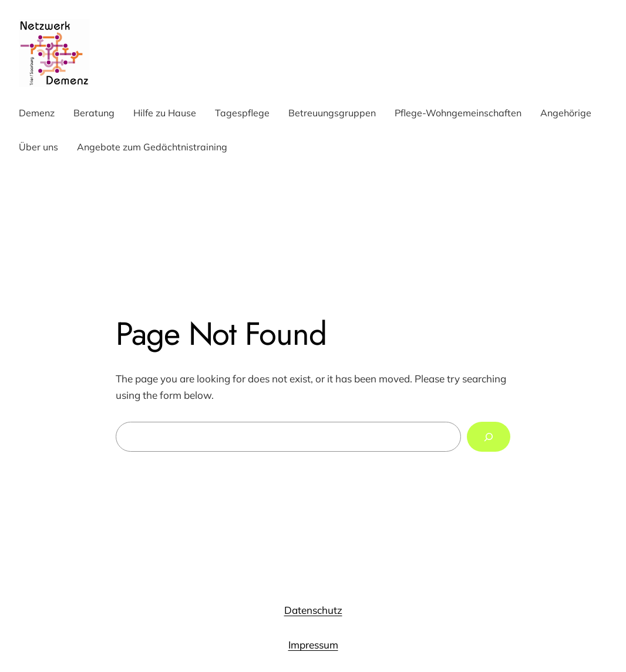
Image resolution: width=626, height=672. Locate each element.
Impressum (313, 645)
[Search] (489, 437)
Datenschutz (313, 610)
